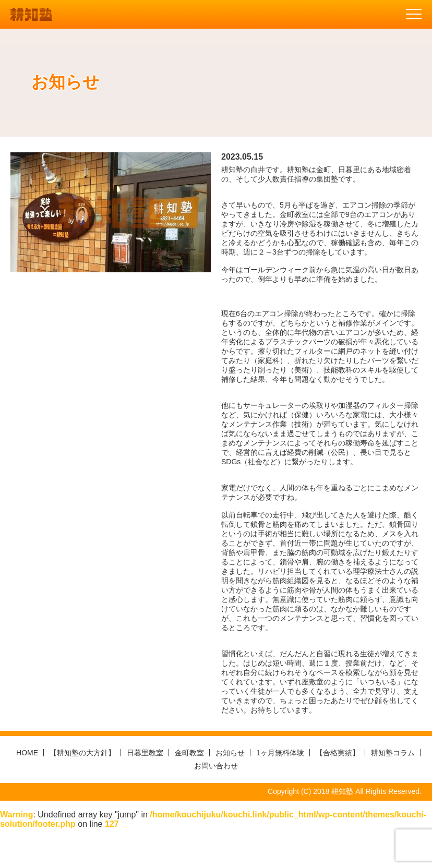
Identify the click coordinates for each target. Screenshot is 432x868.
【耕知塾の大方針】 (82, 753)
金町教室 (189, 753)
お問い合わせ (216, 766)
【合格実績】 (338, 753)
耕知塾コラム (393, 753)
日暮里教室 (145, 753)
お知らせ (230, 753)
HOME (27, 753)
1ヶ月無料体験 (280, 753)
